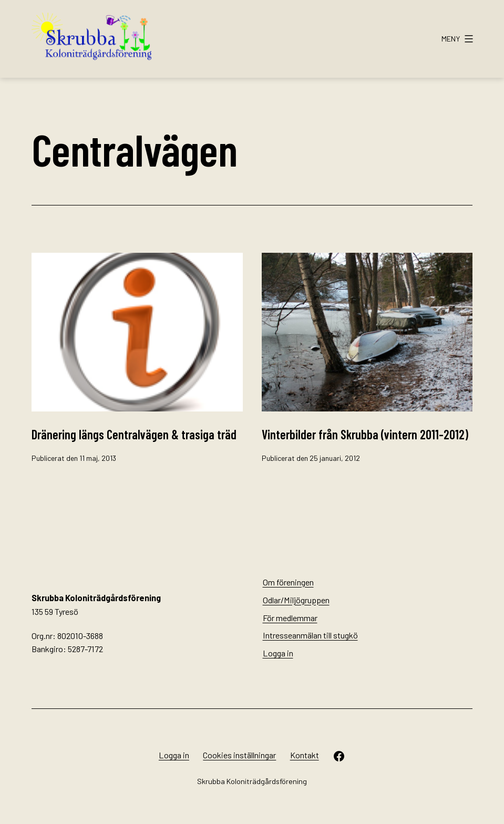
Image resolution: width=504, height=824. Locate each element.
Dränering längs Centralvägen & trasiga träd (134, 434)
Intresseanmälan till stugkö (310, 635)
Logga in (278, 653)
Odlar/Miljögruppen (296, 600)
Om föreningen (288, 582)
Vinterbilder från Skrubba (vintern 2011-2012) (365, 434)
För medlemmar (290, 618)
